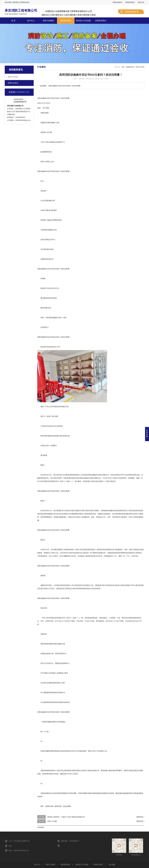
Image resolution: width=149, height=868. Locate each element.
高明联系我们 (130, 2)
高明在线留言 (117, 2)
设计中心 (31, 21)
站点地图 (112, 865)
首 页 (13, 21)
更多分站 (141, 2)
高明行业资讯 (13, 83)
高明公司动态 (13, 77)
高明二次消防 (52, 821)
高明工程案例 (48, 21)
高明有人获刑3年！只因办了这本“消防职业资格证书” (66, 817)
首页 (123, 67)
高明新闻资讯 (66, 21)
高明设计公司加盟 (83, 21)
